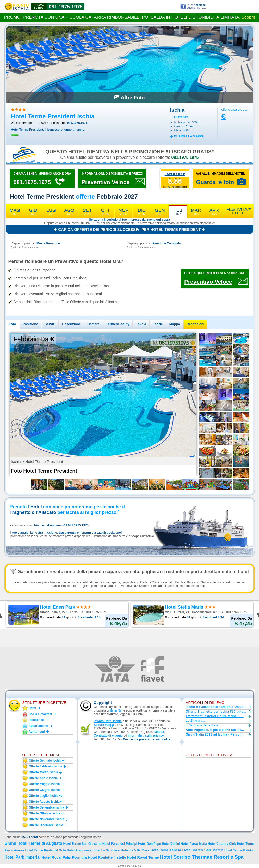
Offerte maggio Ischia (44, 784)
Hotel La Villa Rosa (135, 850)
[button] (146, 739)
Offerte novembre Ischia (47, 819)
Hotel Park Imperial (23, 857)
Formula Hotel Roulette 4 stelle (99, 857)
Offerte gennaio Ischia (45, 761)
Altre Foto (133, 98)
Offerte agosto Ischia (44, 802)
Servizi (50, 324)
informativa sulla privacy (146, 736)
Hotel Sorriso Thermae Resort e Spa (202, 857)
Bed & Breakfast (40, 714)
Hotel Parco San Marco (203, 850)
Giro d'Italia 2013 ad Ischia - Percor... (215, 734)
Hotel (32, 708)
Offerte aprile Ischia (43, 778)
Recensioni (195, 324)
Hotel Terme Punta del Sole (46, 850)
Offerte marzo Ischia (44, 772)
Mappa (175, 324)
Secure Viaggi (104, 725)
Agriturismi (37, 732)
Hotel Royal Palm (56, 857)
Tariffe (158, 324)
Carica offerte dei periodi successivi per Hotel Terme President (129, 229)
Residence (36, 720)
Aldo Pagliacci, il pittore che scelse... (215, 730)
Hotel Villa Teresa (166, 850)
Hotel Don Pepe (150, 844)
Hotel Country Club (222, 844)
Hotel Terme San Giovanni (82, 844)
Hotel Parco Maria (194, 844)
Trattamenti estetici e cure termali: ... (215, 716)
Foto (13, 324)
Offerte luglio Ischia (44, 796)
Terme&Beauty (118, 324)
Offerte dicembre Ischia (46, 825)
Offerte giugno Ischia (44, 790)
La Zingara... (196, 721)
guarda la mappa (189, 136)
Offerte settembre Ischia (47, 807)
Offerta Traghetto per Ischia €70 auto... (216, 712)
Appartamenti (38, 726)
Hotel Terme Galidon (239, 850)
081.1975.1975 (66, 7)
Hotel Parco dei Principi (120, 844)
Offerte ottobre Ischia (45, 813)
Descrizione (71, 324)
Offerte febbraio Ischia (46, 766)
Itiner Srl (116, 710)
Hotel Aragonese (79, 850)
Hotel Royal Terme (143, 857)
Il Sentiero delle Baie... (203, 725)
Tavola (141, 324)
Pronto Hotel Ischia (108, 721)
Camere (93, 324)
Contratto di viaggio (108, 736)
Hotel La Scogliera (106, 850)
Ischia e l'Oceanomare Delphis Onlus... (216, 707)
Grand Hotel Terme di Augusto (33, 843)
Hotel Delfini (171, 844)
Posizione (30, 324)
